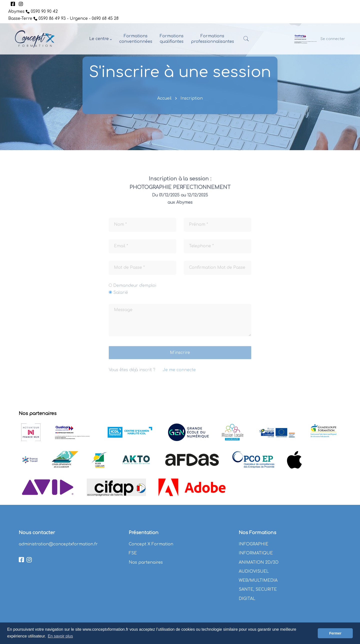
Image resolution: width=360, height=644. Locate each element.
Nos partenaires (146, 562)
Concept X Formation (151, 544)
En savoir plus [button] (60, 636)
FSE (133, 553)
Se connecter (333, 39)
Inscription (192, 98)
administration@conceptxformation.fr (58, 544)
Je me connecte (179, 373)
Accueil (164, 98)
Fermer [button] (335, 633)
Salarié (121, 296)
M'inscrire (180, 356)
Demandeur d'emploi (135, 289)
